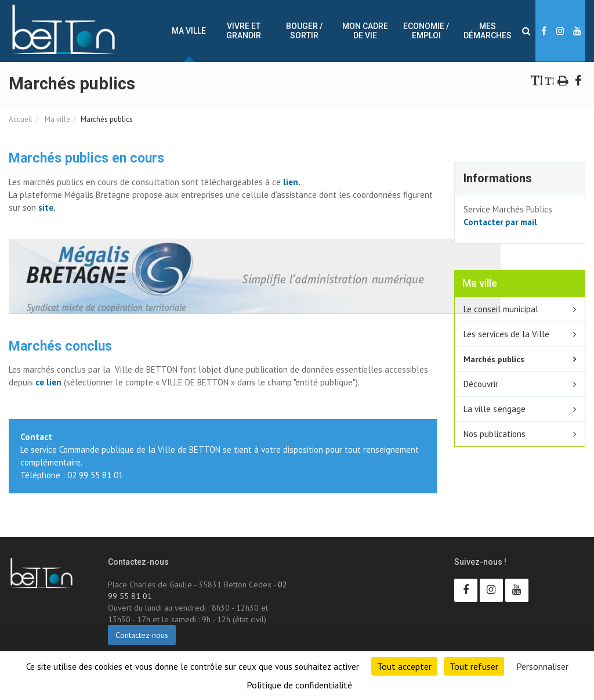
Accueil (21, 119)
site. (46, 208)
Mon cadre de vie (365, 31)
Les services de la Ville (506, 334)
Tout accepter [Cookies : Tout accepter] (404, 666)
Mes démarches (488, 31)
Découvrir (481, 384)
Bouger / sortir (304, 31)
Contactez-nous (142, 635)
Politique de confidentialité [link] (299, 685)
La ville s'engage (495, 409)
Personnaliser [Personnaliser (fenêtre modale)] (542, 666)
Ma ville (189, 31)
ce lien (48, 382)
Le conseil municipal (501, 309)
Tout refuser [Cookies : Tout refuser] (474, 666)
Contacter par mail (500, 222)
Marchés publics (494, 359)
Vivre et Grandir (244, 31)
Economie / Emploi (426, 31)
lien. (292, 182)
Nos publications (495, 434)
